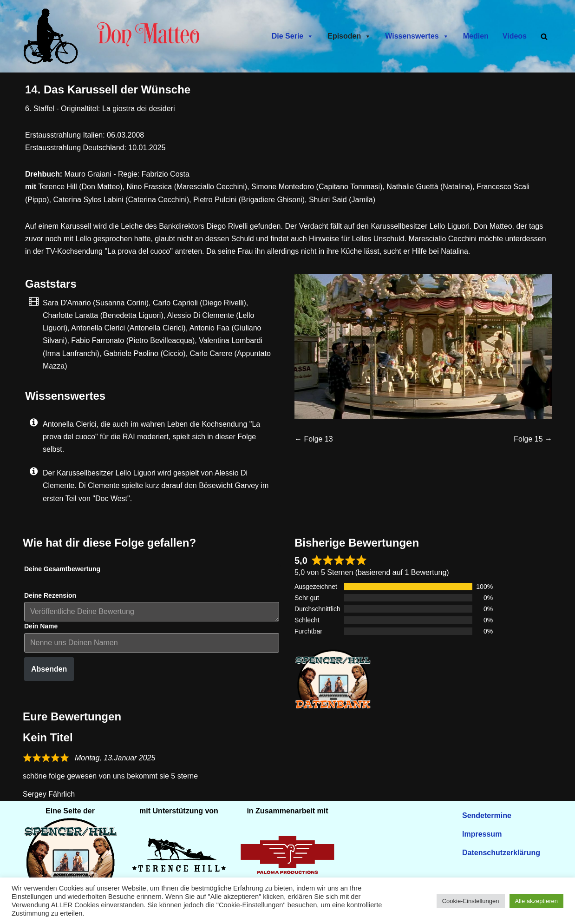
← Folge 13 (314, 439)
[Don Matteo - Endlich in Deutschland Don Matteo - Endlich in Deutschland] (53, 36)
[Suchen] (544, 36)
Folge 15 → (533, 439)
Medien (476, 36)
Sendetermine (487, 815)
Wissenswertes (417, 36)
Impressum (482, 834)
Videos (515, 36)
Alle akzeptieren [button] (537, 901)
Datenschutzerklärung (501, 853)
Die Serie (293, 36)
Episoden (349, 36)
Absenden (49, 669)
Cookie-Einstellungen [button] (471, 901)
